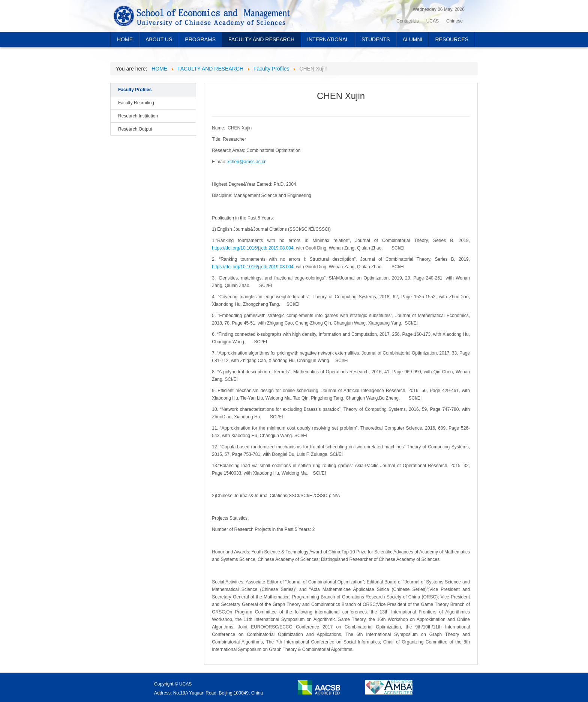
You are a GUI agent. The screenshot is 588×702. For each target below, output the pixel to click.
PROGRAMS (200, 39)
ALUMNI (413, 39)
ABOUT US (159, 39)
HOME (125, 39)
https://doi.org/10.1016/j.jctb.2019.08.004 (253, 248)
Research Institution (138, 116)
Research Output (135, 129)
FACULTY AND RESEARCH (261, 39)
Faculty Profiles (135, 90)
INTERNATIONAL (328, 39)
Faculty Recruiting (136, 103)
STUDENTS (376, 39)
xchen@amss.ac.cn (247, 162)
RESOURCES (452, 39)
